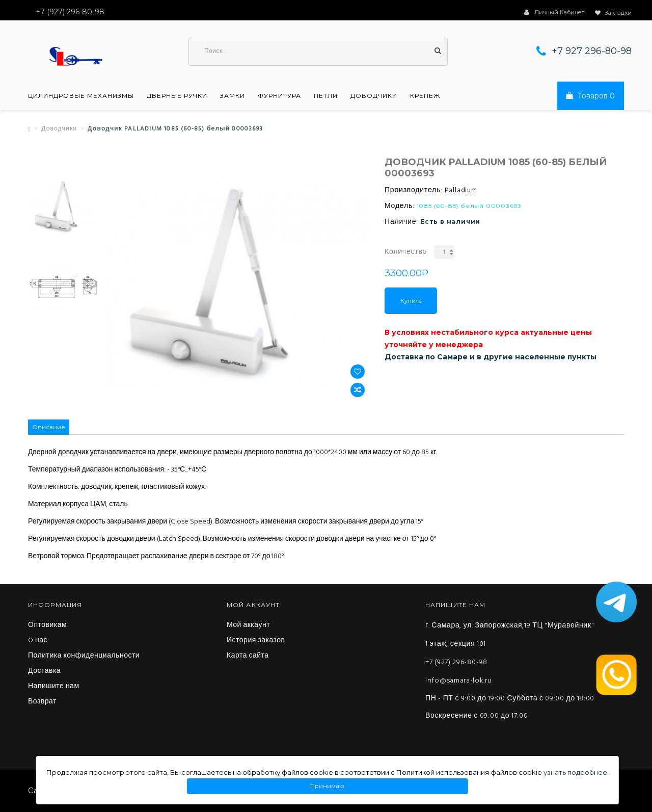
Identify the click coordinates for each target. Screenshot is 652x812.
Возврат (42, 702)
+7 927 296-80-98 (592, 51)
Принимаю (328, 786)
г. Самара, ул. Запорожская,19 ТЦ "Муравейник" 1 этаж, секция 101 (510, 635)
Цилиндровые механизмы (81, 96)
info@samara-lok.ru (458, 681)
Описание (49, 427)
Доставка (44, 671)
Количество (406, 252)
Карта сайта (248, 656)
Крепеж (425, 96)
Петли (326, 96)
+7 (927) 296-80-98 (456, 662)
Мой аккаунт (248, 625)
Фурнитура (279, 96)
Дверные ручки (177, 96)
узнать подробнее (575, 772)
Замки (233, 96)
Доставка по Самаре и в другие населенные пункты (491, 357)
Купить (411, 301)
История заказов (256, 641)
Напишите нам (54, 687)
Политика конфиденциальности (84, 656)
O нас (38, 641)
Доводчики (374, 96)
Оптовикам (47, 625)
